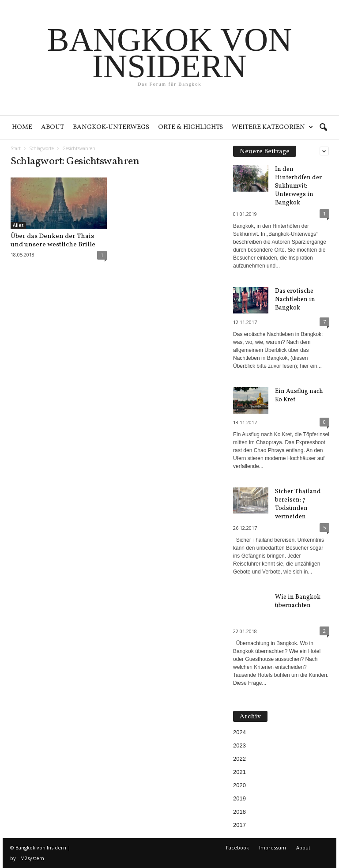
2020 (239, 785)
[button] (323, 128)
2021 (239, 772)
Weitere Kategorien (272, 127)
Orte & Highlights (190, 127)
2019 (239, 798)
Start (16, 148)
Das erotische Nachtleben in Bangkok (295, 300)
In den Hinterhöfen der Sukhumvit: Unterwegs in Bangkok (298, 186)
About (53, 127)
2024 (239, 732)
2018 (239, 812)
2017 (239, 825)
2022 (239, 759)
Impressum (273, 847)
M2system (32, 858)
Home (22, 127)
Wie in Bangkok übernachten (298, 601)
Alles (18, 225)
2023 (239, 745)
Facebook (237, 847)
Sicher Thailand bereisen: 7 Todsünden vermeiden (298, 504)
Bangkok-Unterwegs (111, 127)
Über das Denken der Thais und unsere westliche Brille (53, 241)
